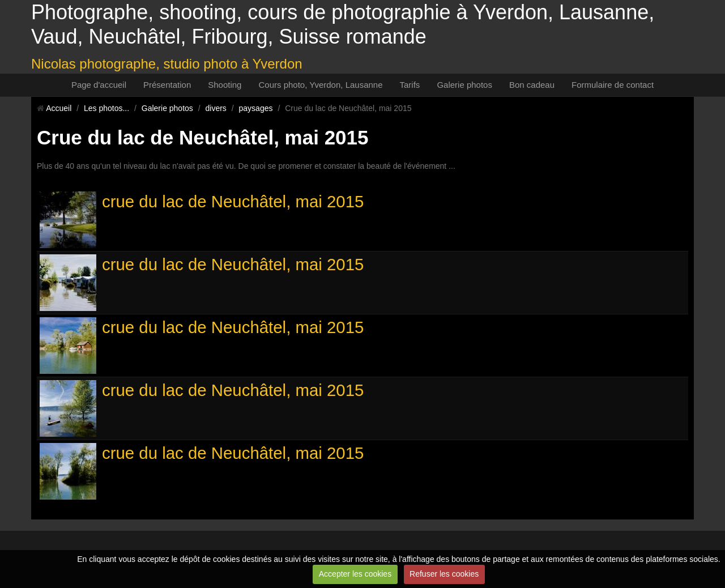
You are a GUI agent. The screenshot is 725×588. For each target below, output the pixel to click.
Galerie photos (464, 85)
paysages (256, 108)
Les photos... (106, 108)
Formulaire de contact (613, 85)
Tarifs (410, 85)
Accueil (59, 108)
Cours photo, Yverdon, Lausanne (320, 85)
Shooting (225, 85)
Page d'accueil (99, 85)
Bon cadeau (532, 85)
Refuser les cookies (444, 574)
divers (216, 108)
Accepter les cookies (355, 574)
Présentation (167, 85)
